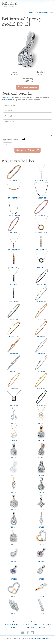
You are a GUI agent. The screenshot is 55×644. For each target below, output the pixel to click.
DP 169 (14, 415)
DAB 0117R (14, 346)
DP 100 (41, 537)
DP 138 (14, 485)
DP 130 (41, 502)
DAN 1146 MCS (41, 242)
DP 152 (14, 450)
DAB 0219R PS (41, 312)
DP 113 (14, 537)
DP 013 (14, 606)
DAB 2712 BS (41, 277)
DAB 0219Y (41, 381)
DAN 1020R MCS (14, 190)
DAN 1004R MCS (41, 173)
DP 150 (41, 467)
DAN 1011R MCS (14, 242)
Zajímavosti (47, 624)
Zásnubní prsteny (11, 624)
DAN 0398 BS (41, 260)
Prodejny (31, 627)
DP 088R (41, 554)
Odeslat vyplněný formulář (27, 150)
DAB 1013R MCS (14, 173)
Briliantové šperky (41, 13)
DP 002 (41, 606)
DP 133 (41, 485)
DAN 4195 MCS (14, 260)
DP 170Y (41, 415)
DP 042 (14, 589)
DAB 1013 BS (14, 312)
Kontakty (43, 627)
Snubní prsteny (37, 621)
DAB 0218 (41, 364)
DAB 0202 (41, 346)
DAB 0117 (14, 364)
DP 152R (41, 433)
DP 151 (14, 467)
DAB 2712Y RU (14, 329)
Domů (14, 621)
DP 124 (14, 519)
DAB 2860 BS (41, 294)
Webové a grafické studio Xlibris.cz (39, 639)
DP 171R (14, 433)
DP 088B (14, 571)
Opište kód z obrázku (17, 140)
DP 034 (41, 589)
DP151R (41, 450)
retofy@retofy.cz (7, 100)
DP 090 (14, 554)
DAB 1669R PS (41, 329)
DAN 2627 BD (14, 398)
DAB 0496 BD (41, 398)
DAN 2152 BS (41, 190)
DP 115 (41, 519)
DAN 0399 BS (14, 277)
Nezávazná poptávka (27, 87)
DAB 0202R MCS (14, 225)
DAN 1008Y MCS (41, 225)
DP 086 (41, 571)
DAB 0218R (14, 381)
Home (31, 13)
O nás (24, 621)
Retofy (18, 639)
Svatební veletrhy (15, 627)
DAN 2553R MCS (14, 208)
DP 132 (14, 502)
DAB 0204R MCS (41, 208)
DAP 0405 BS (14, 294)
